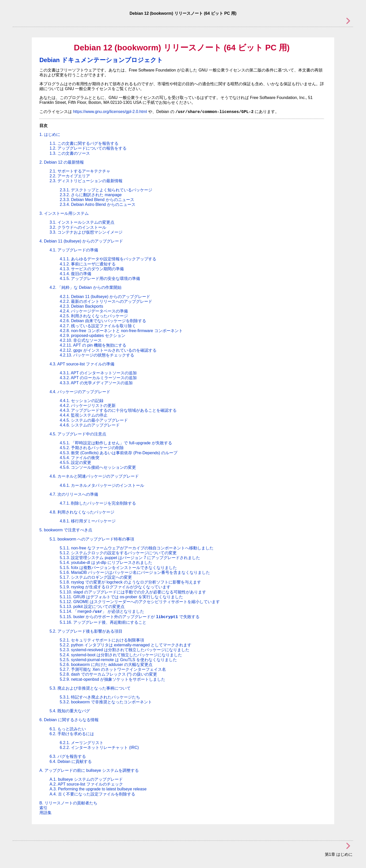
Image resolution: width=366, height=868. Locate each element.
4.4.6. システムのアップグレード (90, 425)
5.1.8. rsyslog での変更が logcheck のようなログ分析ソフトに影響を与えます (130, 582)
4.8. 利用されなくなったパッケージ (82, 512)
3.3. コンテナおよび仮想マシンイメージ (86, 232)
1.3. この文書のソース (70, 153)
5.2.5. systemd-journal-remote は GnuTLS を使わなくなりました (118, 660)
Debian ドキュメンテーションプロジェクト (101, 60)
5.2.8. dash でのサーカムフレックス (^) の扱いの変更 (108, 674)
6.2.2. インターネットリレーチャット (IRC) (99, 748)
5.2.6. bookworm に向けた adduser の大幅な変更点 (106, 665)
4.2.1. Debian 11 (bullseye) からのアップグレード (105, 297)
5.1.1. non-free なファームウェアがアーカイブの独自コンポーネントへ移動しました (137, 548)
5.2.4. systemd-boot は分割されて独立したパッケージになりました (121, 655)
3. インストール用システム (64, 213)
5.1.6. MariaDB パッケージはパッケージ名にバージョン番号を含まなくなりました (135, 572)
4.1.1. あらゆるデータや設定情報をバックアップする (108, 259)
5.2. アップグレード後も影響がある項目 (86, 631)
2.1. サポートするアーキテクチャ (80, 171)
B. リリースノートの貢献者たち (68, 803)
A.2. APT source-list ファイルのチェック (86, 784)
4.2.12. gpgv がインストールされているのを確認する (108, 350)
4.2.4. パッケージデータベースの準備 (94, 311)
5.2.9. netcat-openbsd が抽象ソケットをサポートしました (112, 679)
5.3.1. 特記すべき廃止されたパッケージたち (100, 697)
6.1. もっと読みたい (68, 729)
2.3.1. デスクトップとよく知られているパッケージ (106, 190)
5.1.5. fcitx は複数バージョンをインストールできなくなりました (118, 568)
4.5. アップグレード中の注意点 (78, 434)
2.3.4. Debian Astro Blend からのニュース (98, 204)
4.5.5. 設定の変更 (75, 463)
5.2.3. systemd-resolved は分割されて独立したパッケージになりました (125, 650)
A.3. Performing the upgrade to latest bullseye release (98, 789)
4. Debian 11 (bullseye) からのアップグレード (81, 241)
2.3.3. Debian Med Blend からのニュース (97, 200)
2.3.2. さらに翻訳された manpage (91, 195)
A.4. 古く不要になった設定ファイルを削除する (92, 794)
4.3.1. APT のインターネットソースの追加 (98, 373)
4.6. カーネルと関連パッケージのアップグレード (94, 476)
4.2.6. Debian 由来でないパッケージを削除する (103, 321)
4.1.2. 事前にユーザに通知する (88, 264)
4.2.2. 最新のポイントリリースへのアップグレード (106, 301)
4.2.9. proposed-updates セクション (93, 336)
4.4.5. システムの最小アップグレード (94, 420)
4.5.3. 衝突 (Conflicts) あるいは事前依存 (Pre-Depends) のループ (119, 453)
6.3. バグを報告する (68, 756)
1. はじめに (50, 134)
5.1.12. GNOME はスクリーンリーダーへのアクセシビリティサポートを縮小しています (140, 602)
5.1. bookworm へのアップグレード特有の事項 (92, 539)
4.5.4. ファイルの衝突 (80, 458)
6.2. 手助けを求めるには (72, 734)
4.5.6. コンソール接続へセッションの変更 (98, 467)
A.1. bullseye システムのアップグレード (86, 779)
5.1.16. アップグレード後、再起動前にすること (103, 622)
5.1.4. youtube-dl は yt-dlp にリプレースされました (106, 563)
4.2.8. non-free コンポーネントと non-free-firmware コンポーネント (121, 331)
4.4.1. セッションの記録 (82, 401)
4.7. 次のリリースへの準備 (74, 494)
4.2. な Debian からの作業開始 (86, 287)
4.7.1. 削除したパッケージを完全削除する (98, 503)
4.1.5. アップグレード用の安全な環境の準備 (100, 279)
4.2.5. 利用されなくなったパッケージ (94, 316)
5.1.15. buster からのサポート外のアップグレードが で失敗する (130, 617)
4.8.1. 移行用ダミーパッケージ (88, 521)
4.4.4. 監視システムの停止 (84, 415)
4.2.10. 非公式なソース (81, 340)
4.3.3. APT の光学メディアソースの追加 (96, 383)
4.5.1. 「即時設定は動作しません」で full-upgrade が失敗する (116, 443)
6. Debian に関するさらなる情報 (69, 720)
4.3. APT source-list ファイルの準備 (82, 364)
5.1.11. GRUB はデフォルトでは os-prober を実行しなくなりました (121, 597)
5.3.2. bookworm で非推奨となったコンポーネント (106, 702)
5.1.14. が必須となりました (102, 611)
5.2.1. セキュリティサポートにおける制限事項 (102, 640)
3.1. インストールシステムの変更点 (82, 222)
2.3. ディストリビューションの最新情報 (86, 181)
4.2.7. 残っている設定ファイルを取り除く (98, 326)
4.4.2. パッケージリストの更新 (88, 405)
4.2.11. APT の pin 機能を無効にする (93, 345)
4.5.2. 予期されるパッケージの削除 (92, 448)
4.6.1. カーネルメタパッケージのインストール (102, 485)
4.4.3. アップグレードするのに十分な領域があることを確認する (118, 410)
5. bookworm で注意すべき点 (66, 530)
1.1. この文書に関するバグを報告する (84, 143)
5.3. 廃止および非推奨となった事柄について (90, 688)
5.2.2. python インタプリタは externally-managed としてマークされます (126, 645)
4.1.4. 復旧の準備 (75, 274)
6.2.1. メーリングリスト (82, 743)
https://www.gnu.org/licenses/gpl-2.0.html (110, 112)
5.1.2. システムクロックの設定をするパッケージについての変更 (118, 553)
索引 (43, 808)
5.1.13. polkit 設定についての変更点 (92, 607)
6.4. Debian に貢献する (71, 762)
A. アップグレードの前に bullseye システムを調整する (89, 770)
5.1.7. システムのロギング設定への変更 (96, 577)
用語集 (45, 813)
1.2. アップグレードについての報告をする (88, 148)
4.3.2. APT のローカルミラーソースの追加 (98, 378)
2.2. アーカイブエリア (70, 176)
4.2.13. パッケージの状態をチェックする (97, 355)
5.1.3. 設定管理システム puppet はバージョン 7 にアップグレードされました (130, 558)
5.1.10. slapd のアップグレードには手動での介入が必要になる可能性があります (133, 592)
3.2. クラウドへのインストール (78, 227)
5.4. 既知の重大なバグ (70, 711)
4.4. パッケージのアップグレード (80, 392)
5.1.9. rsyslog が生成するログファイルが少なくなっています (115, 587)
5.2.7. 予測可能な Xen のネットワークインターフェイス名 (113, 669)
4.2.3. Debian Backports (81, 306)
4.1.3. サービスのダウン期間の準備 (92, 269)
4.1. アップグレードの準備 (74, 250)
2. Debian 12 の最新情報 (62, 162)
